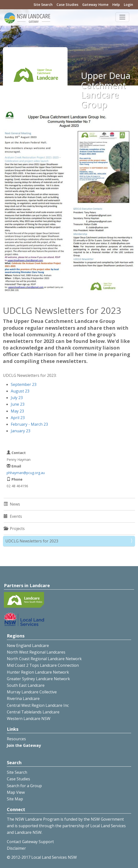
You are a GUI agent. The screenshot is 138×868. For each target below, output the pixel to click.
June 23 (18, 404)
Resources (16, 739)
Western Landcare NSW (29, 719)
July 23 (17, 398)
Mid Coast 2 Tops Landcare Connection (43, 665)
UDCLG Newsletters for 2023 (32, 541)
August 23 (20, 391)
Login (128, 5)
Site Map (15, 799)
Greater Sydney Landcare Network (38, 679)
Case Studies (67, 5)
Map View (16, 792)
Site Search (43, 5)
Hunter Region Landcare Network (38, 672)
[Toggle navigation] (122, 17)
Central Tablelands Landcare (33, 712)
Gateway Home (95, 5)
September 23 (24, 384)
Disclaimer (16, 848)
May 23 (17, 411)
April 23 (18, 418)
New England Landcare (28, 646)
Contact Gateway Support (30, 842)
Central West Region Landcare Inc (38, 705)
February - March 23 (29, 424)
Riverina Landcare (23, 699)
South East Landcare (26, 685)
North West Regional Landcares (36, 652)
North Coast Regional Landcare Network (44, 659)
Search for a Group (24, 786)
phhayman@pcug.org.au (26, 473)
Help (116, 5)
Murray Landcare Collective (32, 692)
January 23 (21, 431)
